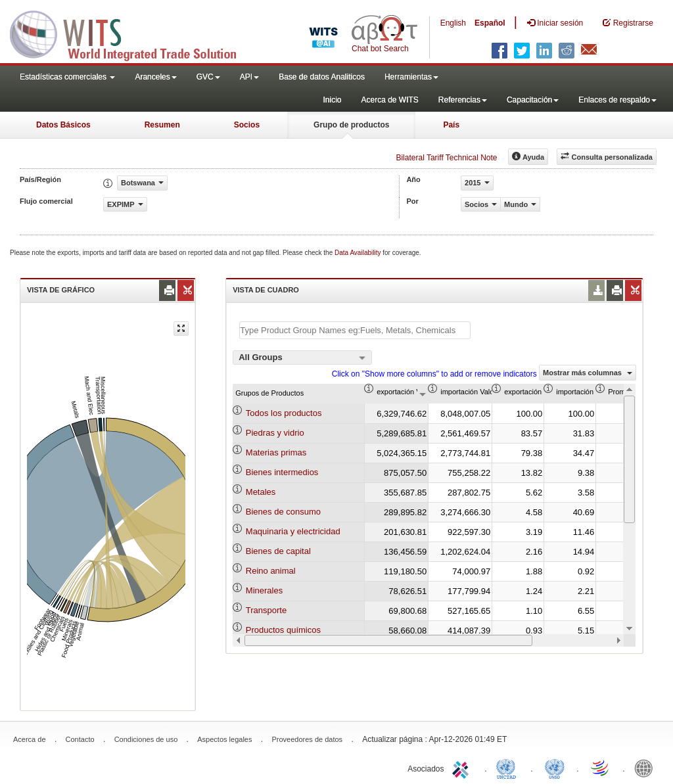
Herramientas (411, 77)
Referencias (463, 100)
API (249, 77)
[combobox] (302, 357)
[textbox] (355, 330)
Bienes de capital (278, 551)
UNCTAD (509, 768)
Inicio (332, 100)
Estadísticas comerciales (67, 77)
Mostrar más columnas (588, 373)
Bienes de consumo (283, 512)
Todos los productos (284, 413)
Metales (261, 492)
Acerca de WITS (389, 100)
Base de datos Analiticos (322, 77)
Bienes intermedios (282, 472)
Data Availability (359, 253)
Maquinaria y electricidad (293, 531)
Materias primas (276, 452)
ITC (463, 768)
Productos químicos (283, 630)
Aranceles (155, 77)
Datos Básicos (63, 125)
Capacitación (533, 100)
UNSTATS (555, 768)
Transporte (266, 610)
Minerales (264, 590)
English (453, 23)
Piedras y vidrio (275, 433)
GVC (208, 77)
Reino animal (271, 571)
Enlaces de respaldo (617, 100)
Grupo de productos (351, 125)
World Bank (647, 768)
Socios (247, 125)
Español (490, 23)
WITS (131, 33)
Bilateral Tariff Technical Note (446, 158)
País (451, 125)
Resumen (162, 125)
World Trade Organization (601, 768)
